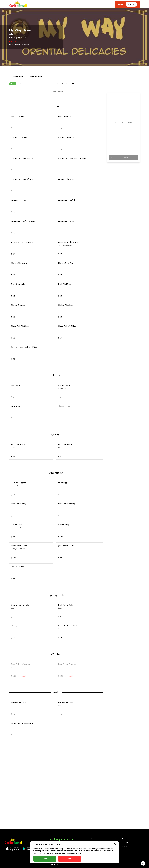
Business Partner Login (91, 794)
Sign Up (131, 4)
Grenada (54, 819)
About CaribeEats (121, 794)
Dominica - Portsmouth (60, 815)
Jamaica (54, 827)
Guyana (53, 823)
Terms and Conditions (122, 790)
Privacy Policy (119, 786)
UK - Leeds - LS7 (57, 864)
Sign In (121, 4)
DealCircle (54, 807)
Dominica (54, 811)
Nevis (52, 835)
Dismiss (70, 859)
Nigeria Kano (56, 839)
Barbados (54, 803)
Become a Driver (89, 786)
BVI (52, 799)
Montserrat (55, 831)
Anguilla (54, 791)
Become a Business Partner (93, 790)
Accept (45, 859)
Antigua (53, 795)
